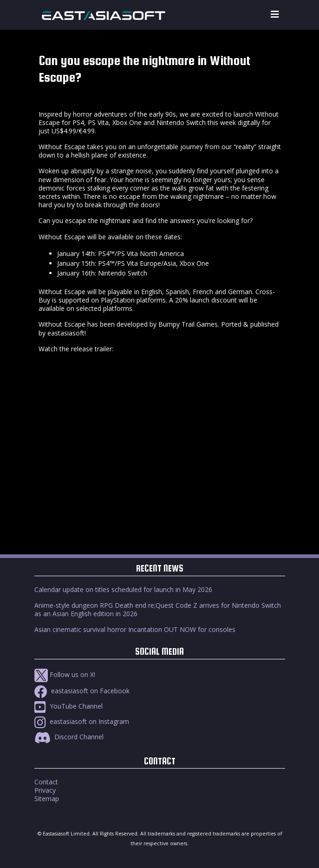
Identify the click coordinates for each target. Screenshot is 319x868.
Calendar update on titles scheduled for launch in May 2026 (123, 589)
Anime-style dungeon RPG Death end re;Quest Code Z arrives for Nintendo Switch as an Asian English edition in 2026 (158, 609)
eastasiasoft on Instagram (82, 721)
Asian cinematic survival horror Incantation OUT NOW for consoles (135, 629)
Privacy (45, 790)
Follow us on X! (65, 674)
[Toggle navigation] (275, 15)
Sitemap (47, 799)
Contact (46, 782)
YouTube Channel (68, 706)
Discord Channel (69, 737)
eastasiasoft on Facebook (82, 691)
